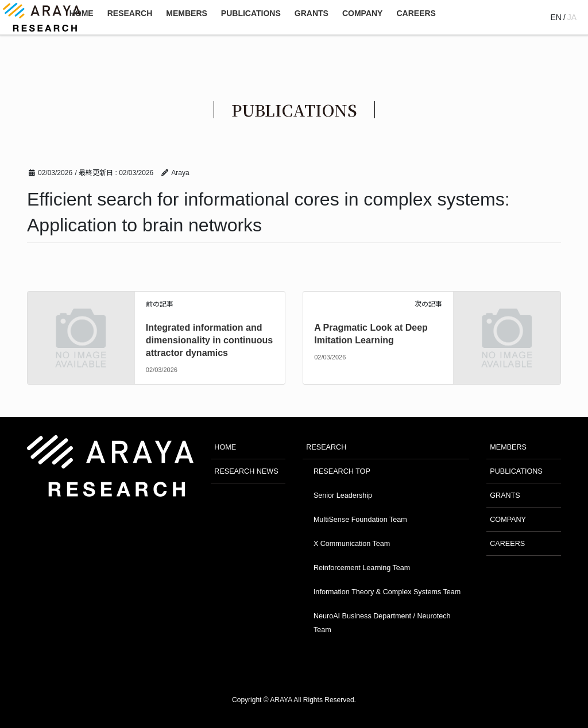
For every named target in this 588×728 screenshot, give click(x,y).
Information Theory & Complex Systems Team (387, 592)
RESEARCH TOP (342, 471)
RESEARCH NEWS (246, 471)
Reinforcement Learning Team (362, 568)
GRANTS (505, 495)
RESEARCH (326, 447)
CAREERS (507, 544)
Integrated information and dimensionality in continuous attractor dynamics (209, 340)
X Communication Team (352, 544)
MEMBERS (508, 447)
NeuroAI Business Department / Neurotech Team (382, 623)
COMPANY (508, 520)
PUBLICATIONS (516, 471)
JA (572, 17)
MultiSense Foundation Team (360, 520)
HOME (225, 447)
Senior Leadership (343, 495)
